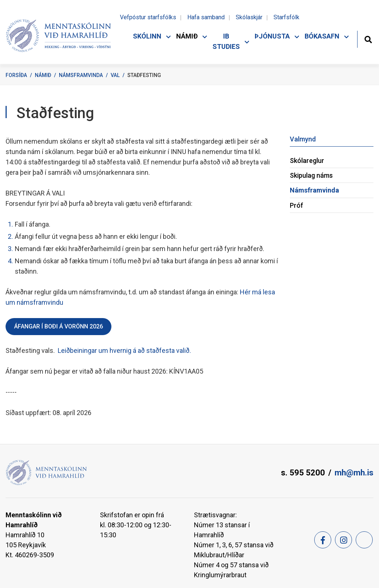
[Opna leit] (368, 39)
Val (115, 75)
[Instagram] (343, 540)
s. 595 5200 (303, 473)
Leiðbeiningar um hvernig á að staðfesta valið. (124, 350)
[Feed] (364, 540)
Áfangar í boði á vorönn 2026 (58, 326)
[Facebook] (323, 540)
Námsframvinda (81, 75)
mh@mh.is (354, 473)
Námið (43, 75)
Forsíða (16, 75)
